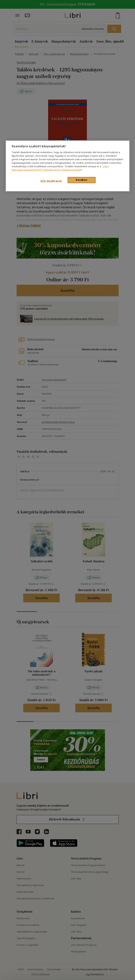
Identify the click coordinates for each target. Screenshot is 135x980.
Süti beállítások (51, 181)
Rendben (81, 180)
